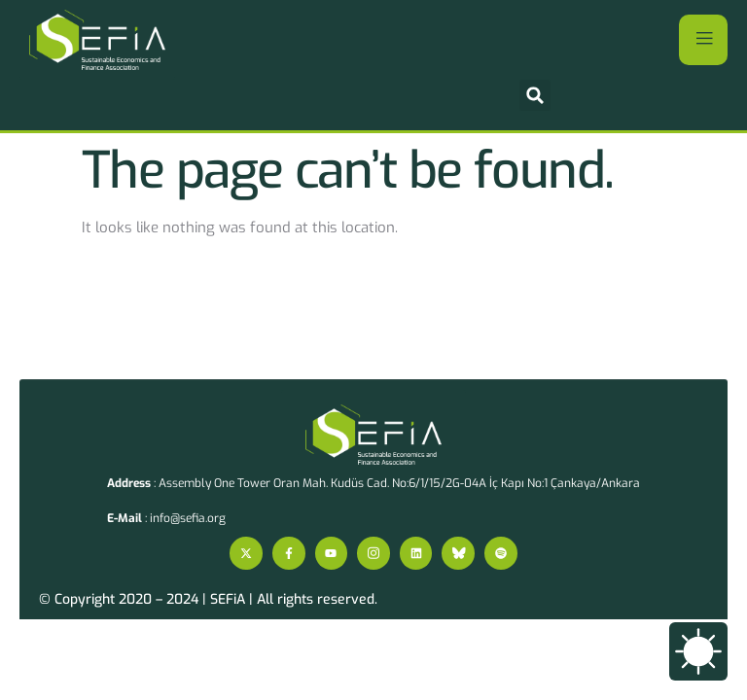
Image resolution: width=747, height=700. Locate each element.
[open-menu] (703, 40)
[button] (535, 95)
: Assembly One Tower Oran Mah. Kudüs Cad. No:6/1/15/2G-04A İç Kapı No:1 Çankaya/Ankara (373, 483)
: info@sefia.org (166, 518)
